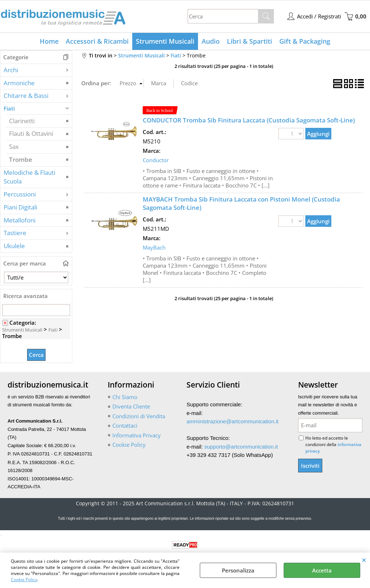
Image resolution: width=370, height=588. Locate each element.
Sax (14, 146)
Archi (11, 70)
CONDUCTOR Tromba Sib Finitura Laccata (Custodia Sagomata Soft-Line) (249, 120)
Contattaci (125, 425)
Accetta (322, 570)
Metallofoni (20, 220)
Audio (211, 41)
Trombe (21, 159)
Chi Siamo (125, 397)
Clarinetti (22, 121)
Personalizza (238, 570)
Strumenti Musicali (165, 41)
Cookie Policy (24, 580)
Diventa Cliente (131, 406)
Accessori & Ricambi (97, 41)
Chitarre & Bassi (26, 96)
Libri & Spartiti (249, 41)
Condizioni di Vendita (139, 416)
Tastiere (15, 233)
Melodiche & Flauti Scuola (29, 177)
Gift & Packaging (305, 41)
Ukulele (14, 246)
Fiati (9, 108)
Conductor (156, 160)
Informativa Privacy (137, 435)
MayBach (154, 247)
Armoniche (19, 83)
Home (49, 41)
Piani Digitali (20, 207)
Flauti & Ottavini (31, 133)
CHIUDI (364, 560)
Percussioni (20, 194)
